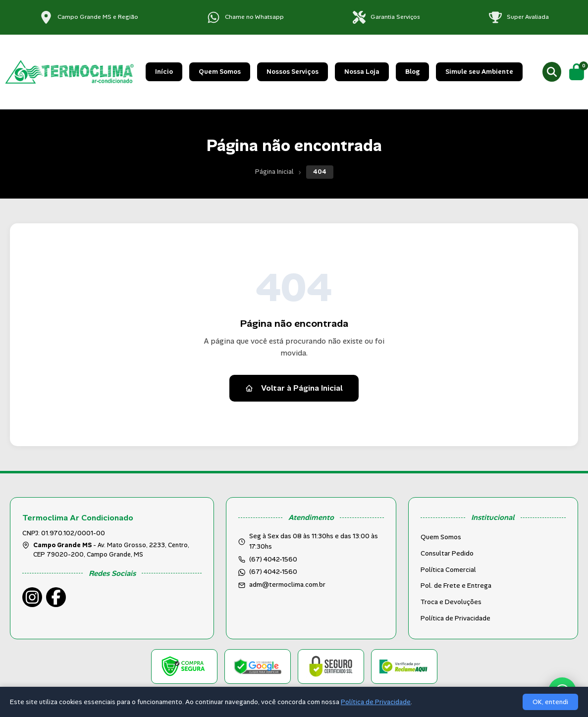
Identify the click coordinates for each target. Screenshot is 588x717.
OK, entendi (550, 702)
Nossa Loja (362, 72)
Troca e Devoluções (451, 602)
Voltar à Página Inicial (294, 388)
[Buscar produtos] (552, 72)
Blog (412, 72)
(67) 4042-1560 (273, 572)
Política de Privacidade (455, 618)
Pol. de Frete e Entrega (456, 586)
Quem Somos (220, 72)
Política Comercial (448, 570)
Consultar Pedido (447, 553)
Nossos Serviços (293, 72)
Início (164, 72)
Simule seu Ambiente (479, 72)
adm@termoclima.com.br (287, 585)
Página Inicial (274, 172)
